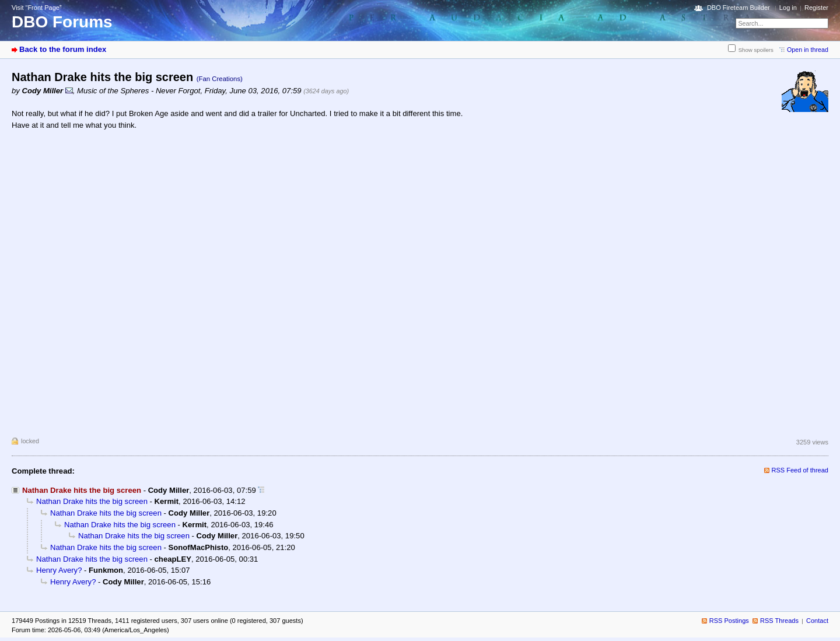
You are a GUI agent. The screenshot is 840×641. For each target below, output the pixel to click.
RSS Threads (779, 621)
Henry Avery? (59, 570)
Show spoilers (756, 50)
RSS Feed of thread (800, 470)
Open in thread (808, 50)
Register (816, 8)
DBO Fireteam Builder (738, 8)
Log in (788, 8)
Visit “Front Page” (37, 8)
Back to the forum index (63, 49)
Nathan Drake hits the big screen (92, 501)
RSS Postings (729, 621)
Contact (817, 621)
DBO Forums (62, 22)
